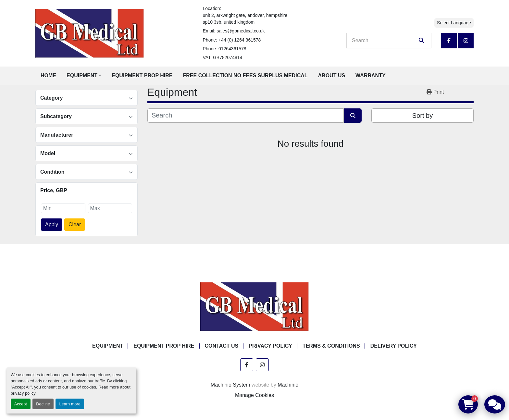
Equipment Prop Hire (142, 75)
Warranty (370, 75)
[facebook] (449, 41)
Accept (21, 404)
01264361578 (232, 49)
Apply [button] (52, 224)
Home (48, 75)
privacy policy (23, 393)
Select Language (454, 23)
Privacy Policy (270, 346)
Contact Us (222, 346)
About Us (332, 75)
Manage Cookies (255, 395)
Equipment (82, 75)
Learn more (70, 404)
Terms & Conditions (331, 346)
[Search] (384, 41)
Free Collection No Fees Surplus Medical (245, 75)
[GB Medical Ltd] (255, 307)
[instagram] (466, 41)
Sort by (422, 116)
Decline (43, 404)
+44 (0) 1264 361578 (240, 40)
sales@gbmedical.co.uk (241, 31)
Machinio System (230, 385)
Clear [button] (75, 224)
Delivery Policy (394, 346)
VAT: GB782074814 (223, 57)
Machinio (288, 385)
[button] (84, 76)
